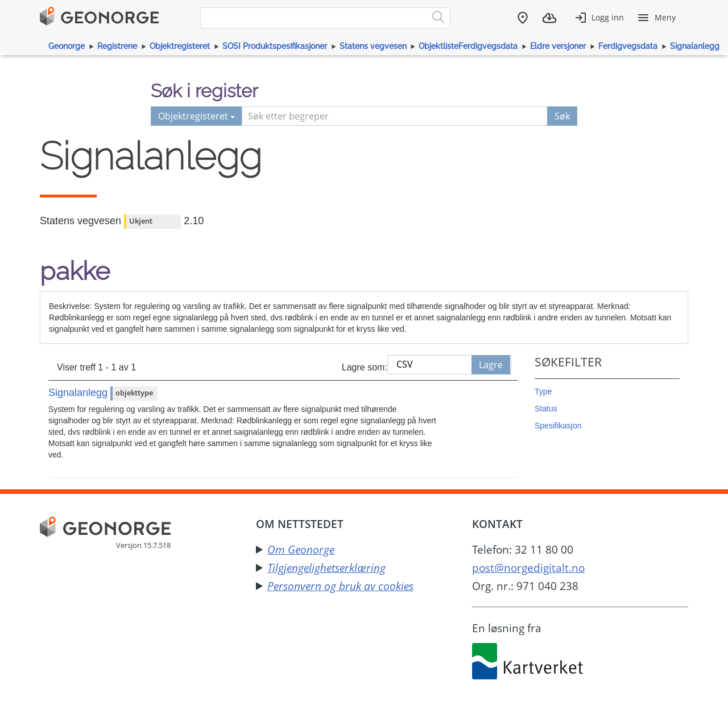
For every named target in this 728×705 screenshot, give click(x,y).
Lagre (491, 365)
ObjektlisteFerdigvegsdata (468, 46)
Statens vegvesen (373, 46)
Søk (562, 116)
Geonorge (67, 46)
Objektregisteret (180, 46)
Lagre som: (365, 367)
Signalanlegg (695, 46)
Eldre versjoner (558, 46)
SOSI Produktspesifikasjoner (275, 46)
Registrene (117, 46)
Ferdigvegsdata (628, 46)
